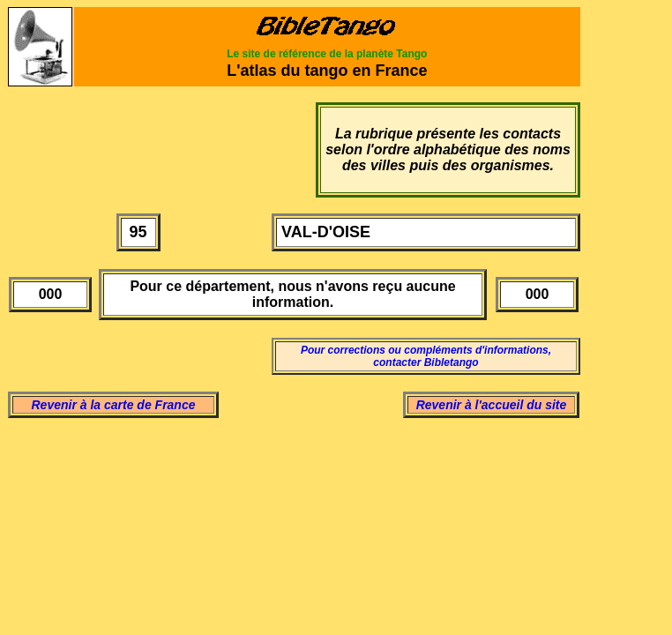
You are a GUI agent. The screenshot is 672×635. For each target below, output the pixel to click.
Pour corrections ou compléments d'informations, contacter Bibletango (426, 356)
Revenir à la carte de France (114, 405)
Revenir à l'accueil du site (492, 405)
